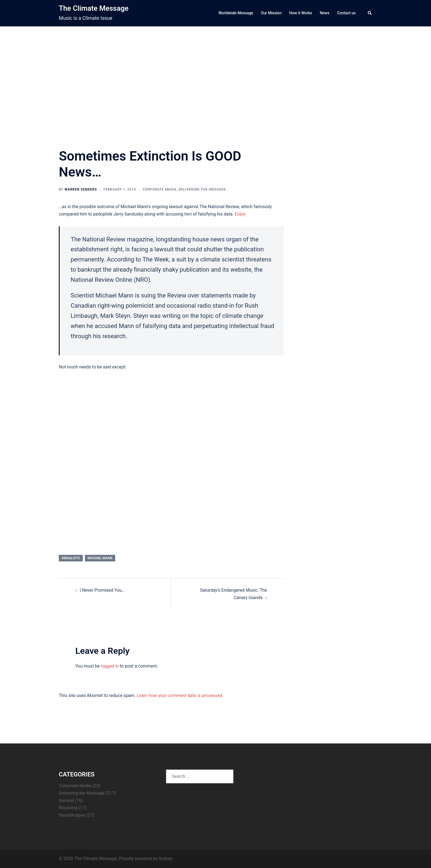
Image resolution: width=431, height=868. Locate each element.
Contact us (346, 13)
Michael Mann (100, 558)
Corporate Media (160, 189)
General (66, 801)
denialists (71, 558)
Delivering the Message (202, 189)
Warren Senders (81, 189)
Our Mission (271, 13)
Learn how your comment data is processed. (180, 695)
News (324, 13)
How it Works (301, 13)
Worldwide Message (236, 13)
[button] (370, 13)
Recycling (68, 808)
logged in (110, 666)
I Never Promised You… (102, 590)
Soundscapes (72, 815)
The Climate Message (94, 8)
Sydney (165, 859)
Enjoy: (241, 214)
